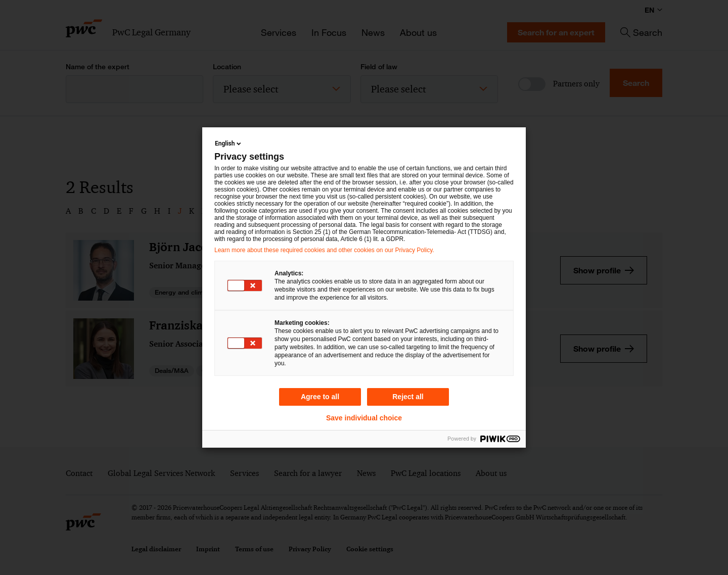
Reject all (408, 397)
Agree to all (320, 397)
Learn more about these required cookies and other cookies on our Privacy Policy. (324, 250)
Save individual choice (364, 418)
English (229, 143)
